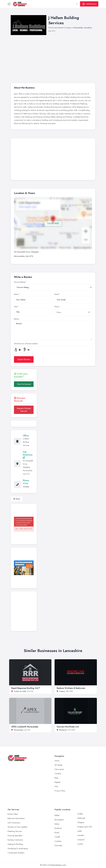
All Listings (58, 765)
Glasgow (81, 822)
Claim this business (24, 384)
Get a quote (59, 769)
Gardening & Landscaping (18, 848)
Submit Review (24, 359)
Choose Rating (19, 282)
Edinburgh (81, 818)
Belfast (57, 815)
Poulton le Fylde (20, 691)
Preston (62, 691)
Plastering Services (15, 831)
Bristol (57, 833)
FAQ (56, 786)
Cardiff (57, 837)
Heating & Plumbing (15, 844)
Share (17, 499)
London (80, 844)
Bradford (58, 828)
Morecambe (78, 28)
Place (57, 307)
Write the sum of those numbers (26, 344)
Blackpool (63, 730)
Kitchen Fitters (13, 814)
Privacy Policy (60, 791)
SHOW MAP (53, 223)
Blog (56, 778)
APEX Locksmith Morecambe (25, 727)
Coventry (58, 841)
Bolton (57, 824)
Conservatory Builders (16, 853)
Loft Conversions (14, 823)
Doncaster (58, 845)
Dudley (80, 814)
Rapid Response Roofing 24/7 (26, 688)
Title (16, 307)
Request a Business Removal (24, 410)
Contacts (58, 774)
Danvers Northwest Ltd (68, 727)
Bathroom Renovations (16, 818)
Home (57, 761)
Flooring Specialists (15, 836)
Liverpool (81, 840)
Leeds (80, 831)
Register (58, 782)
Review (17, 319)
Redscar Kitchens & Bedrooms (71, 688)
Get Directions (28, 455)
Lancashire (88, 28)
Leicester (81, 835)
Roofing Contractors (15, 840)
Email (56, 294)
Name (16, 294)
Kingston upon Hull (85, 827)
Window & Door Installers (17, 827)
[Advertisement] (53, 160)
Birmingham (59, 820)
